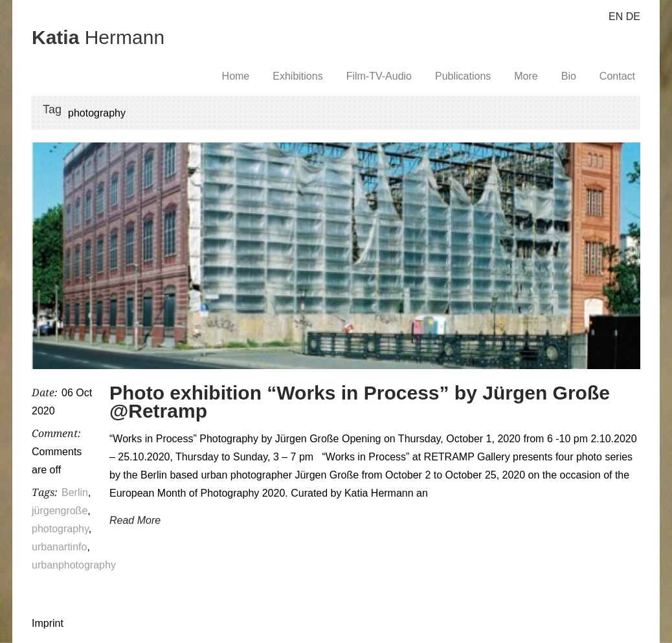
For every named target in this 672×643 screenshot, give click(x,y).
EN (616, 17)
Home (236, 76)
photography (60, 529)
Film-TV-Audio (379, 76)
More (526, 76)
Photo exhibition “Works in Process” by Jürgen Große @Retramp (360, 402)
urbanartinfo (59, 547)
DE (633, 17)
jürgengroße (60, 511)
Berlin (75, 492)
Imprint (48, 623)
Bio (569, 76)
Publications (463, 76)
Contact (617, 76)
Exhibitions (297, 76)
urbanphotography (74, 565)
